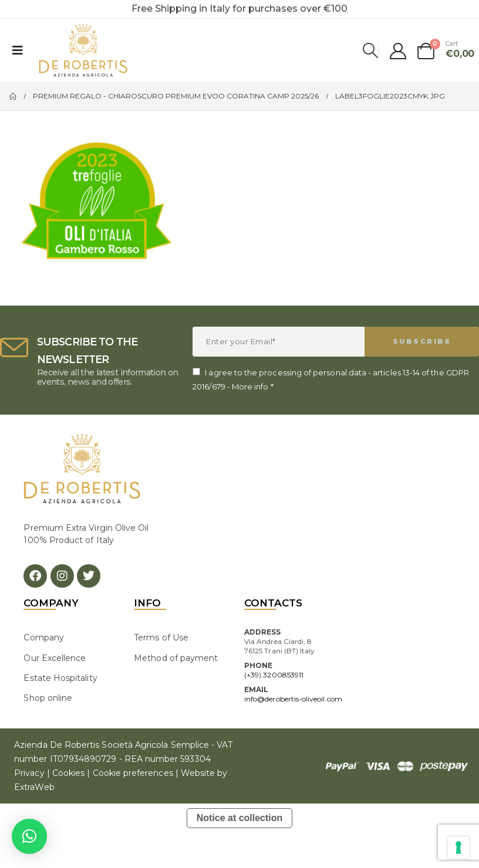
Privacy (29, 773)
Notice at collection (240, 818)
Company (43, 638)
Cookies (68, 773)
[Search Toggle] (371, 50)
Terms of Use (161, 638)
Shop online (48, 698)
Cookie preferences (133, 773)
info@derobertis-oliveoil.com (293, 699)
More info (250, 386)
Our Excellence (55, 658)
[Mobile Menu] (18, 50)
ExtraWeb (34, 787)
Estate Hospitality (60, 678)
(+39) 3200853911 (274, 675)
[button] (29, 836)
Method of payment (176, 658)
